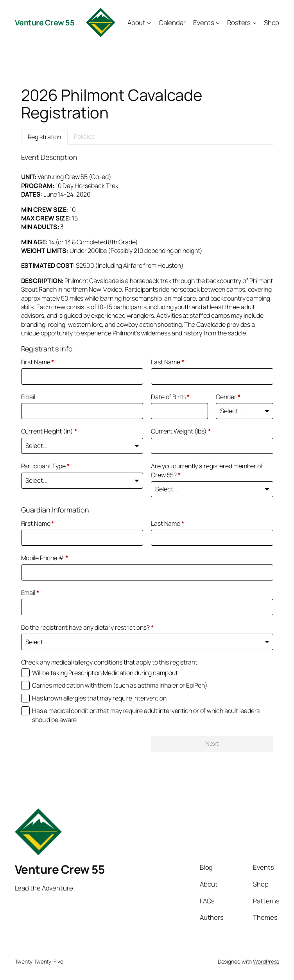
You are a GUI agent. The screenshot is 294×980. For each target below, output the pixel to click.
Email (28, 397)
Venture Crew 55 (45, 22)
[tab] (45, 137)
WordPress (266, 961)
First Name (38, 362)
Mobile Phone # (45, 558)
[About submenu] (149, 22)
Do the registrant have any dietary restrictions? (87, 627)
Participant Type (45, 466)
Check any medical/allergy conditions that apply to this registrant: (110, 662)
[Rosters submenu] (255, 22)
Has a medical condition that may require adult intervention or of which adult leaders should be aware (146, 715)
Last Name (168, 362)
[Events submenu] (218, 22)
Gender (228, 397)
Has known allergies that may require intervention (99, 698)
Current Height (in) (49, 431)
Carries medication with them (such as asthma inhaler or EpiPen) (120, 685)
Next (212, 744)
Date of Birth (170, 397)
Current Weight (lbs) (181, 431)
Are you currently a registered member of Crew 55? (207, 470)
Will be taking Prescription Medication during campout (105, 673)
